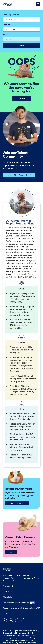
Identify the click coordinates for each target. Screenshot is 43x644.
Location (6, 25)
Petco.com (7, 586)
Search (21, 45)
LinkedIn (11, 620)
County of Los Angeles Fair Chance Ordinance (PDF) (21, 608)
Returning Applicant (17, 503)
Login (11, 552)
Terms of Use (7, 592)
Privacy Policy (8, 597)
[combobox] (21, 29)
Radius (6, 34)
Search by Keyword (11, 15)
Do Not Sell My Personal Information (19, 603)
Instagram (23, 620)
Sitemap (6, 614)
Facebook (5, 620)
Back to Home (21, 98)
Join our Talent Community (16, 175)
